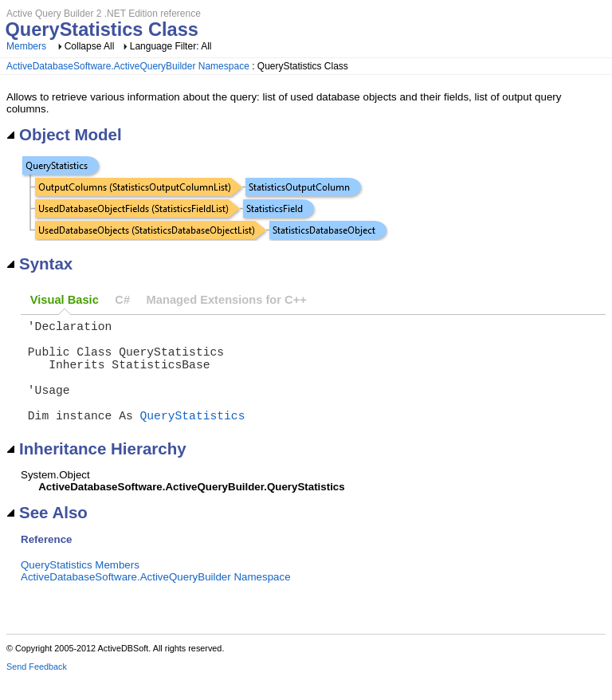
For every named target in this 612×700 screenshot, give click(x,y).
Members (26, 46)
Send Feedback (37, 689)
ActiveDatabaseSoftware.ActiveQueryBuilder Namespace (128, 66)
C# (122, 300)
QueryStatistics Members (80, 587)
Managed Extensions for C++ (227, 300)
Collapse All (90, 46)
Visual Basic (65, 300)
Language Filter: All (171, 46)
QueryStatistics (193, 437)
